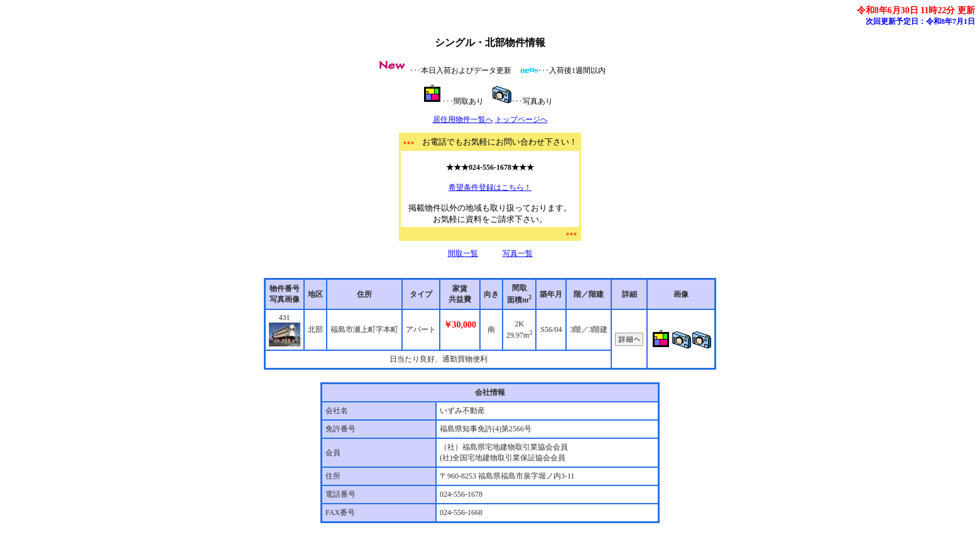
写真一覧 (518, 253)
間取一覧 (463, 253)
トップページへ (521, 119)
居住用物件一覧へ (463, 119)
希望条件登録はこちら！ (490, 187)
